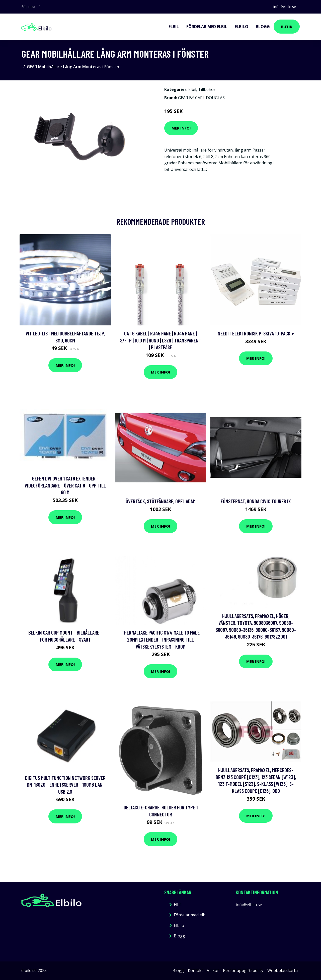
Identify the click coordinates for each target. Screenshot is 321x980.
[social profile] (39, 7)
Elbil (174, 27)
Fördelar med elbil (207, 27)
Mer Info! (181, 128)
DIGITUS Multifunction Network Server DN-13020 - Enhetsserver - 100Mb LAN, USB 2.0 (65, 785)
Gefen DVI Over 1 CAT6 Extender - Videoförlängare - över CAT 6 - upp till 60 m (65, 485)
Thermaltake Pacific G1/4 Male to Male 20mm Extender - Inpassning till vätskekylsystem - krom (161, 639)
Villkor (213, 970)
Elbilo (242, 27)
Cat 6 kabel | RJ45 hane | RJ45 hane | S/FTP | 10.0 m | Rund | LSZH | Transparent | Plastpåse (161, 340)
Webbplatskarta (283, 970)
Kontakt (195, 970)
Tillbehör (207, 89)
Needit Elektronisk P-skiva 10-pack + (256, 333)
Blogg (263, 27)
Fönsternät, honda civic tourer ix (256, 501)
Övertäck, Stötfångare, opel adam (161, 501)
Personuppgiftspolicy (243, 970)
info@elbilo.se (284, 7)
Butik (287, 27)
